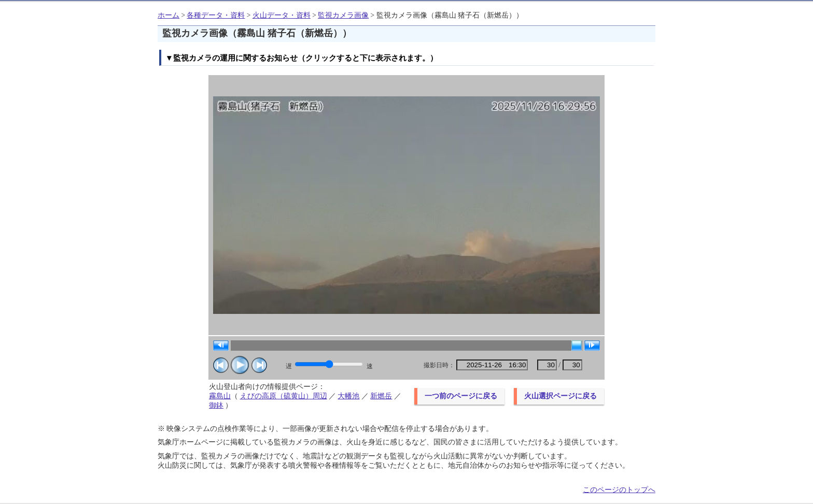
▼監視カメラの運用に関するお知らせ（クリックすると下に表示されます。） (302, 58)
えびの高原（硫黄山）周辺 (284, 396)
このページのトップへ (619, 490)
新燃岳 (381, 396)
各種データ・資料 (216, 15)
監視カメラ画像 (343, 15)
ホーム (169, 15)
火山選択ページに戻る (560, 396)
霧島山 (220, 396)
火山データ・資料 (282, 15)
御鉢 (216, 405)
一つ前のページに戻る (461, 396)
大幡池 (348, 396)
